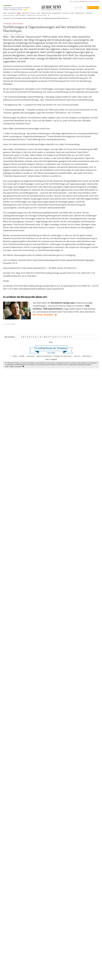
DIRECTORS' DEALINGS (41, 15)
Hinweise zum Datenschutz (63, 356)
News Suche (92, 8)
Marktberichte (32, 18)
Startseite (19, 18)
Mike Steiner (87, 356)
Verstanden (18, 367)
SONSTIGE (89, 13)
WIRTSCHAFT (26, 13)
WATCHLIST (96, 2)
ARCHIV (71, 2)
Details (12, 367)
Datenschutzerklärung (44, 356)
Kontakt (22, 356)
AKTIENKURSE (12, 13)
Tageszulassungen (18, 24)
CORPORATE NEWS (31, 15)
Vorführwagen (7, 24)
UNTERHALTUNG (46, 13)
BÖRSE (19, 13)
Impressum (30, 356)
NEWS (5, 13)
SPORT (38, 13)
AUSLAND (65, 13)
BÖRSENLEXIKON (84, 2)
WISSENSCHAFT (57, 13)
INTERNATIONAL (80, 13)
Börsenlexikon (10, 337)
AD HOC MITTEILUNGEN (9, 15)
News (15, 356)
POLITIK (33, 13)
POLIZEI (71, 13)
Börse (25, 18)
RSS (91, 2)
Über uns (77, 356)
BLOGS (76, 2)
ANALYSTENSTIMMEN (20, 15)
